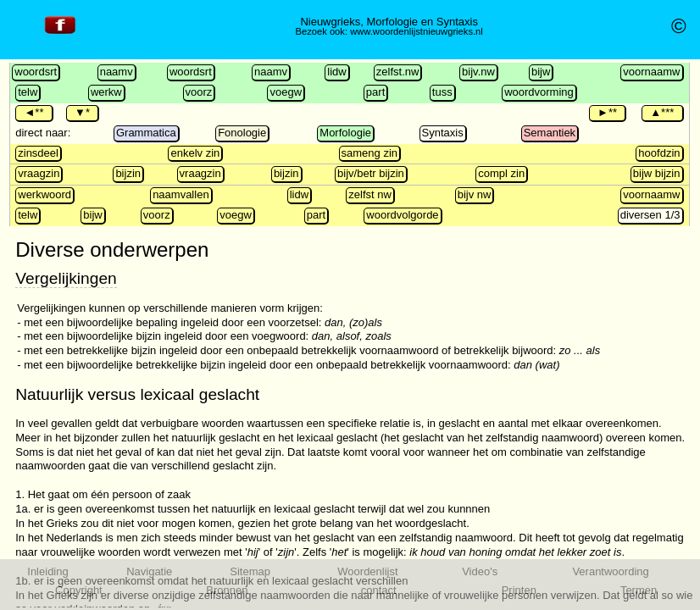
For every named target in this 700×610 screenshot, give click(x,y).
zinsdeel (38, 153)
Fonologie (242, 133)
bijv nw (475, 194)
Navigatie (149, 571)
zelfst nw (370, 194)
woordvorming (539, 92)
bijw (541, 72)
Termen (639, 590)
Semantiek (550, 133)
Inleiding (47, 571)
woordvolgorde (402, 215)
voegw (286, 92)
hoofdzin (659, 153)
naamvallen (181, 194)
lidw (336, 72)
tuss (442, 92)
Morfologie (345, 133)
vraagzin (39, 173)
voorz (199, 92)
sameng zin (369, 153)
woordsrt (36, 72)
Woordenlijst (367, 571)
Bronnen (227, 590)
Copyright (79, 590)
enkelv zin (195, 153)
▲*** (662, 112)
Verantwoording (610, 571)
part (375, 92)
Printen (519, 590)
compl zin (501, 173)
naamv (117, 72)
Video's (480, 571)
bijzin (128, 173)
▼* (82, 112)
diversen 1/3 (650, 215)
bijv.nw (478, 72)
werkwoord (44, 194)
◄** (33, 112)
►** (607, 112)
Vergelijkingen (66, 278)
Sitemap (250, 571)
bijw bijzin (657, 173)
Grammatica (146, 133)
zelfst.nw (398, 72)
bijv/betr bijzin (371, 173)
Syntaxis (443, 133)
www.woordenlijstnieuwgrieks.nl (417, 31)
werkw (106, 92)
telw (28, 92)
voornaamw (651, 72)
